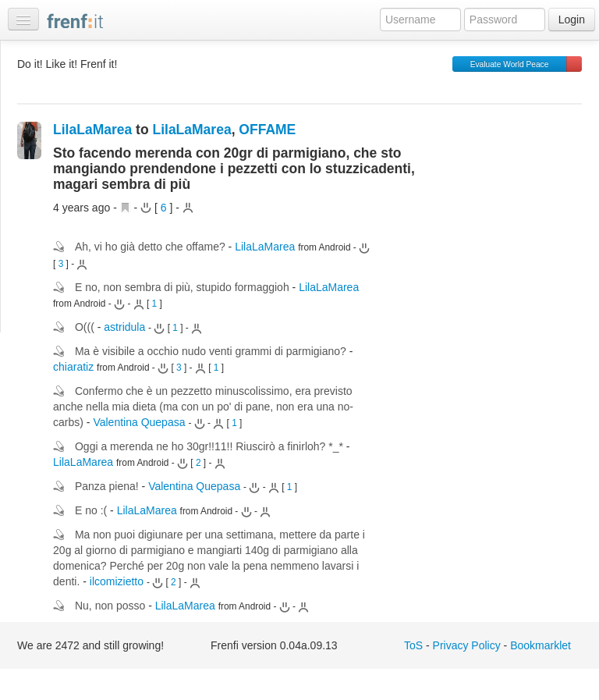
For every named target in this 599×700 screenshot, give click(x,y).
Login (572, 20)
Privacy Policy (467, 645)
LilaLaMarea (92, 130)
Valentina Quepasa (139, 422)
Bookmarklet (541, 645)
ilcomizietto (117, 581)
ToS (413, 645)
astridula (124, 327)
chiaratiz (73, 367)
